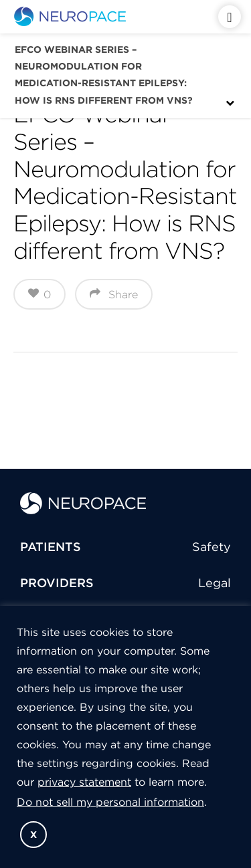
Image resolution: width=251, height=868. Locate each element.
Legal (215, 583)
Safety (212, 547)
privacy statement (84, 782)
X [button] (33, 835)
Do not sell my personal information (110, 802)
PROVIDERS (57, 583)
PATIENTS (51, 547)
